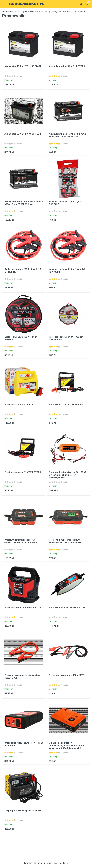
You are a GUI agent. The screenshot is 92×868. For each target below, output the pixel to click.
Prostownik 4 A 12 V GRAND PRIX (66, 405)
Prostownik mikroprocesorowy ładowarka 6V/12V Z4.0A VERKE (65, 541)
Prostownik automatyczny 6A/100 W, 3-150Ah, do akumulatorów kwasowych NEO (68, 475)
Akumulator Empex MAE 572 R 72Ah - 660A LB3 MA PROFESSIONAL (68, 135)
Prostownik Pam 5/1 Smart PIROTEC (67, 608)
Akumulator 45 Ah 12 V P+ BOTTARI (67, 66)
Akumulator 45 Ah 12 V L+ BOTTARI (23, 66)
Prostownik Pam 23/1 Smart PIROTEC (23, 608)
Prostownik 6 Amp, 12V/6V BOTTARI (23, 472)
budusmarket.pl (9, 11)
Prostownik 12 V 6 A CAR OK (19, 405)
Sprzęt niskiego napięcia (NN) (57, 11)
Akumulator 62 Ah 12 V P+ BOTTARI (23, 134)
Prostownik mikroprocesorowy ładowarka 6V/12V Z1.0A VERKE (21, 541)
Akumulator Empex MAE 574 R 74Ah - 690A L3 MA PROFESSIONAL (24, 203)
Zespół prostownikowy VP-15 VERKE (23, 811)
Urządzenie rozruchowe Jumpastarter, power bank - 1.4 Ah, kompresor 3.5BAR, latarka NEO (67, 746)
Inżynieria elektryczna (30, 11)
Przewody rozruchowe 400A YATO (67, 675)
